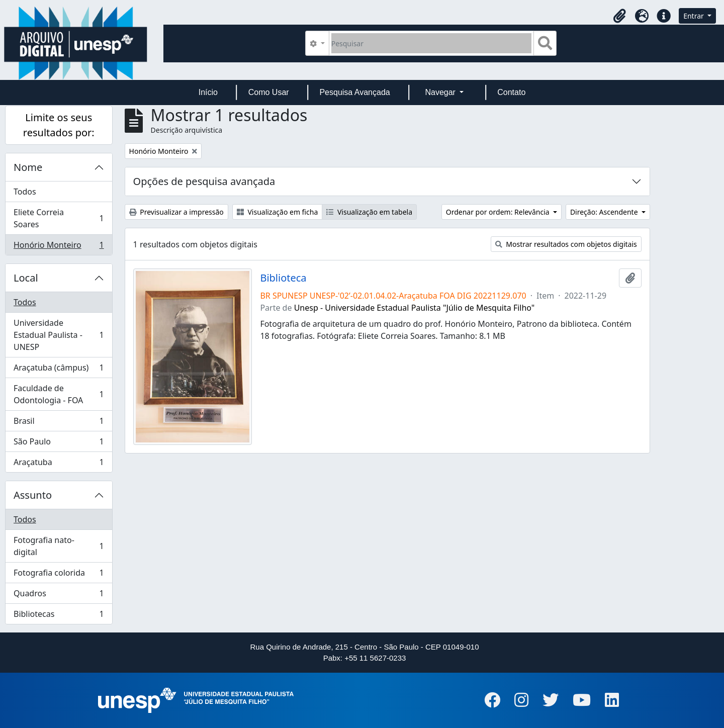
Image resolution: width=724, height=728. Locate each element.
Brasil (59, 423)
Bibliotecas (59, 616)
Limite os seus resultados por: (59, 125)
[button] (619, 16)
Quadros (59, 596)
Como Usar (269, 92)
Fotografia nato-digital (59, 546)
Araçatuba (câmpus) (59, 370)
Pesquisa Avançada (354, 92)
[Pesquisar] (432, 43)
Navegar (441, 92)
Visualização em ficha (278, 212)
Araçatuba (59, 464)
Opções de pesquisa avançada (204, 181)
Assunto (33, 495)
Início (208, 92)
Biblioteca (283, 278)
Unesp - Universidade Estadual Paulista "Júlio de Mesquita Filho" (415, 308)
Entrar (694, 16)
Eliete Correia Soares (59, 218)
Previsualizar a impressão (176, 212)
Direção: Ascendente (605, 212)
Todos (25, 192)
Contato (511, 92)
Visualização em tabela (369, 212)
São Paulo (59, 444)
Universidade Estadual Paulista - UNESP (59, 335)
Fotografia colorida (59, 575)
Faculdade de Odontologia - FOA (59, 394)
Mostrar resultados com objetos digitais (566, 244)
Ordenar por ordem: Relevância (499, 212)
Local (26, 278)
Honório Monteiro (59, 247)
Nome (28, 167)
